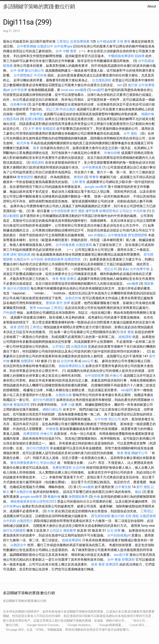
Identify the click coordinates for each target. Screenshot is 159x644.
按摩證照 (112, 564)
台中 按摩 (17, 71)
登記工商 (52, 109)
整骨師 (79, 177)
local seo (67, 90)
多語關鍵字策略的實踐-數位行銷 (39, 6)
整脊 (33, 308)
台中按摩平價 (140, 269)
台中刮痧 (37, 259)
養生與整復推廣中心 (25, 463)
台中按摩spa (63, 46)
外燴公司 (116, 376)
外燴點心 (100, 235)
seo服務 (81, 90)
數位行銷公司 (35, 71)
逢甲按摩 (92, 211)
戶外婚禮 (9, 313)
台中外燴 (101, 419)
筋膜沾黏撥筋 (35, 119)
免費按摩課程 (62, 468)
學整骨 (94, 177)
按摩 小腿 (68, 405)
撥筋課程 (38, 163)
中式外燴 (40, 75)
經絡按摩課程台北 (72, 366)
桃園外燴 (148, 114)
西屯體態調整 (138, 235)
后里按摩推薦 (80, 41)
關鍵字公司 (140, 453)
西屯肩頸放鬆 (101, 516)
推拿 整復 (59, 279)
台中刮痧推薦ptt (119, 535)
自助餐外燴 (18, 104)
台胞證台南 (64, 395)
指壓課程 (27, 361)
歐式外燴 (23, 143)
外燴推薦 (52, 429)
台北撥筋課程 (102, 80)
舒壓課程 (128, 560)
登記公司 (111, 269)
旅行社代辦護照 (18, 288)
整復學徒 (36, 114)
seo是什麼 (121, 555)
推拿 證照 (17, 327)
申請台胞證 (68, 109)
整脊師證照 (25, 177)
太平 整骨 (35, 129)
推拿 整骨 (98, 564)
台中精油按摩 (106, 41)
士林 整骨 (79, 182)
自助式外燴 (73, 298)
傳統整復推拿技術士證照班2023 (33, 501)
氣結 (126, 269)
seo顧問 (98, 90)
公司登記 (59, 347)
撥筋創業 (24, 255)
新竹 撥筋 (78, 211)
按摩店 (72, 279)
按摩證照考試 (109, 211)
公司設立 (126, 211)
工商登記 (63, 41)
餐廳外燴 (54, 497)
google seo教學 (96, 187)
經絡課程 (125, 337)
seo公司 (88, 361)
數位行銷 (118, 516)
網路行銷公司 (52, 409)
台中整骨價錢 (26, 46)
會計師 (133, 85)
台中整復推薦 (117, 235)
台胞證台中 (45, 46)
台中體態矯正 (23, 75)
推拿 (36, 148)
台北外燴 (67, 361)
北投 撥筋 (132, 516)
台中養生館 (123, 487)
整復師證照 (22, 405)
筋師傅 (140, 56)
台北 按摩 (114, 531)
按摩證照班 (73, 259)
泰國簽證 (49, 129)
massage (44, 308)
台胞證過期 (84, 245)
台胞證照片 (25, 521)
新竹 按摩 (63, 303)
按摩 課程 (10, 255)
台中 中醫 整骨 (66, 51)
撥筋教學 (70, 531)
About (152, 6)
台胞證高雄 (11, 119)
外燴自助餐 (112, 153)
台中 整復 (114, 560)
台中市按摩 (19, 90)
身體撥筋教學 (54, 259)
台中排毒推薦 (65, 245)
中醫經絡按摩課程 (121, 56)
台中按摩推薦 (92, 167)
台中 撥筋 (130, 133)
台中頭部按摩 (60, 211)
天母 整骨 (124, 41)
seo (120, 85)
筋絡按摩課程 (72, 540)
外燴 (97, 497)
